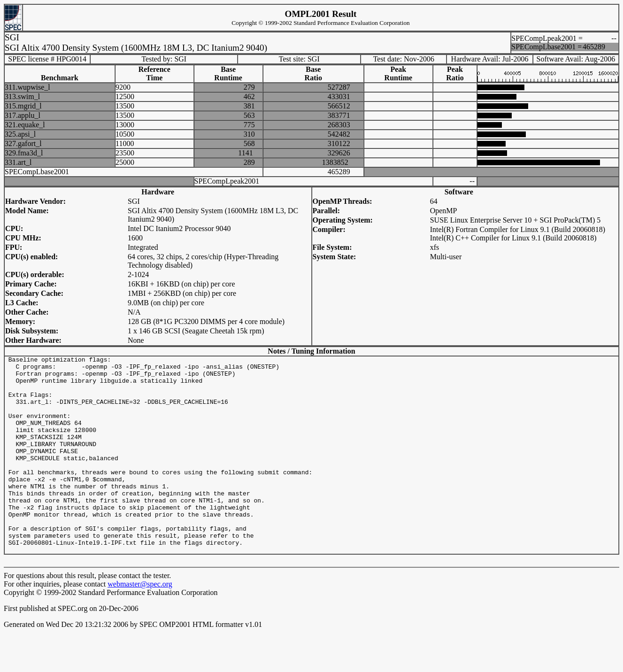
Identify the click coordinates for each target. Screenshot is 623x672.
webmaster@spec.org (140, 623)
